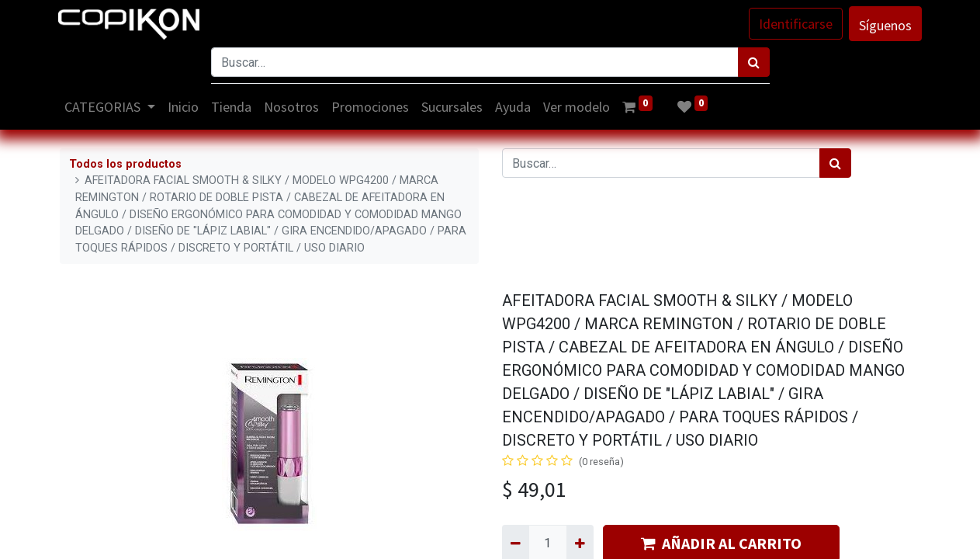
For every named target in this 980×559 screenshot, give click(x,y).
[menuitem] (184, 107)
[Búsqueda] (754, 62)
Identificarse (795, 24)
